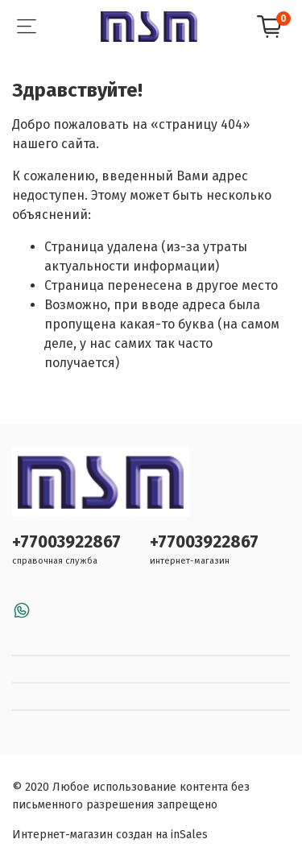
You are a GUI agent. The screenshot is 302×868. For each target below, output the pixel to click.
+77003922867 (66, 542)
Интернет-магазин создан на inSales (110, 835)
